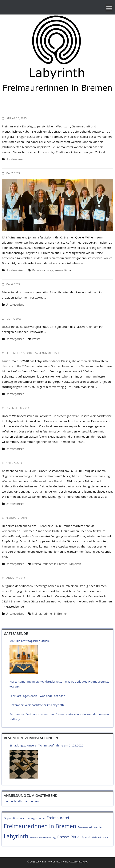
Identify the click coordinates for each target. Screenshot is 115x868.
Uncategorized (15, 159)
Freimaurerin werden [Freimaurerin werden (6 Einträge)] (90, 827)
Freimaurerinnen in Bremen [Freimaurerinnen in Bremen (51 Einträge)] (40, 826)
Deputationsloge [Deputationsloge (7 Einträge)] (14, 818)
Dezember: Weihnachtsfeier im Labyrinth (37, 705)
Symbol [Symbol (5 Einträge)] (86, 837)
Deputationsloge (43, 270)
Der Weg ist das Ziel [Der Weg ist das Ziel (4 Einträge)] (36, 818)
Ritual (68, 270)
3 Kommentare (50, 353)
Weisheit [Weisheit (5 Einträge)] (96, 837)
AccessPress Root (78, 862)
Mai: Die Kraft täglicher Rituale (30, 641)
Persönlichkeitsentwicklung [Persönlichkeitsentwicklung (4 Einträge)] (43, 837)
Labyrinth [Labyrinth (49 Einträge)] (16, 836)
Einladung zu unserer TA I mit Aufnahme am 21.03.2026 (46, 745)
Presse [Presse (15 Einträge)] (63, 837)
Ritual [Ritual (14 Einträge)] (75, 837)
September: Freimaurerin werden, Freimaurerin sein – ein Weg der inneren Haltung (59, 717)
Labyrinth (75, 564)
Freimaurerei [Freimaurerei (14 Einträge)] (58, 818)
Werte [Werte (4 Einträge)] (105, 837)
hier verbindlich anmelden (21, 801)
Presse (59, 270)
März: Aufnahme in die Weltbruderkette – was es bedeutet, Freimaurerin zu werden (59, 684)
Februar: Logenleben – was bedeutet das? (37, 696)
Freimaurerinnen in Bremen (50, 564)
